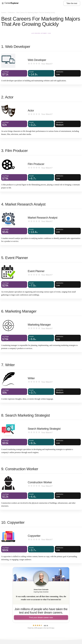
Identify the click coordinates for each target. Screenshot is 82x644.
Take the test (72, 3)
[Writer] (41, 386)
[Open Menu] (33, 3)
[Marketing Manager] (41, 334)
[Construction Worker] (41, 492)
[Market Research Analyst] (41, 227)
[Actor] (41, 120)
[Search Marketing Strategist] (41, 438)
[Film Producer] (41, 173)
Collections (12, 13)
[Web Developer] (41, 68)
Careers (4, 13)
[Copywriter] (41, 545)
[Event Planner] (41, 281)
